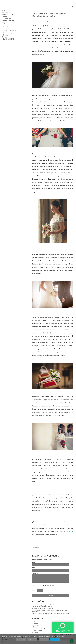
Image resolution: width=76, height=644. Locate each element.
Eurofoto (41, 51)
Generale (5, 25)
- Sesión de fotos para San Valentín (42, 607)
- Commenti (52, 21)
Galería (4, 17)
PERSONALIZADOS (9, 39)
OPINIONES (6, 19)
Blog (3, 23)
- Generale (35, 624)
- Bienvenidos (36, 625)
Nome (34, 562)
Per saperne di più (21, 640)
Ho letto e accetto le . (44, 586)
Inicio (4, 11)
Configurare (32, 640)
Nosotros (5, 13)
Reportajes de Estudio (9, 31)
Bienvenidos (6, 27)
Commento (35, 573)
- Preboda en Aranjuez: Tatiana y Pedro (43, 609)
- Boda (34, 627)
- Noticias (35, 632)
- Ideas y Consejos (37, 631)
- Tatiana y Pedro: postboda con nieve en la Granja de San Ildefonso (51, 613)
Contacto (5, 37)
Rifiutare (44, 640)
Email (34, 568)
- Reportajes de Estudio (39, 629)
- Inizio (34, 622)
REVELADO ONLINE (10, 15)
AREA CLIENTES (8, 21)
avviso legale (50, 586)
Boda (4, 29)
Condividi (36, 547)
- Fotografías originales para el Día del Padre (45, 605)
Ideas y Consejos (8, 33)
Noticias (5, 35)
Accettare (55, 640)
